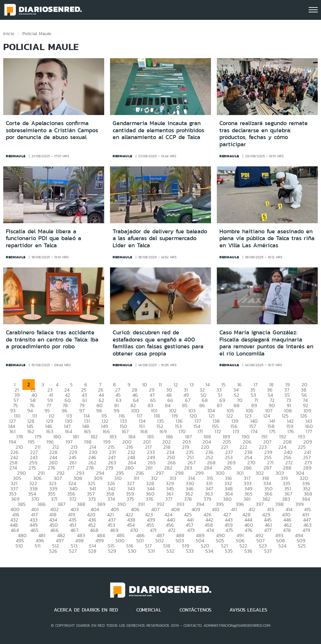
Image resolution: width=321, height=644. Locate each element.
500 (120, 541)
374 (111, 499)
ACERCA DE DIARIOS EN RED (86, 610)
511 (38, 546)
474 (210, 530)
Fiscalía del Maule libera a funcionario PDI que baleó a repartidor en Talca (43, 238)
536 (248, 551)
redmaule (16, 156)
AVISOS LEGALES (248, 610)
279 (109, 468)
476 (249, 530)
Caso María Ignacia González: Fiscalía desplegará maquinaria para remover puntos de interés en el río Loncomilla (266, 343)
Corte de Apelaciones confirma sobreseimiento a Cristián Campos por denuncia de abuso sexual (52, 130)
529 (112, 551)
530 (132, 551)
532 (170, 551)
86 (202, 405)
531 (151, 551)
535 (229, 551)
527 (73, 551)
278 (90, 468)
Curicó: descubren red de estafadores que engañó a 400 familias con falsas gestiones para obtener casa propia (158, 343)
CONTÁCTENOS (195, 610)
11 (160, 385)
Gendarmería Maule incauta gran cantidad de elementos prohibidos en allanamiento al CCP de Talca (158, 130)
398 (279, 504)
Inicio (9, 33)
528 (92, 551)
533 (190, 551)
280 (129, 468)
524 (282, 546)
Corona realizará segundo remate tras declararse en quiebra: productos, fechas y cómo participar (264, 134)
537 (268, 551)
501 (140, 541)
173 (236, 431)
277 (71, 468)
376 (150, 499)
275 (32, 468)
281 (149, 468)
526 (53, 551)
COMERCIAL (149, 610)
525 (302, 546)
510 (19, 546)
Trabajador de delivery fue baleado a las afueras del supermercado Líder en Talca (160, 238)
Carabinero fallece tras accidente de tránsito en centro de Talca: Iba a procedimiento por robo (52, 339)
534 (209, 551)
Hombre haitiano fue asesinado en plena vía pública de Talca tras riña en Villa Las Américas (267, 238)
